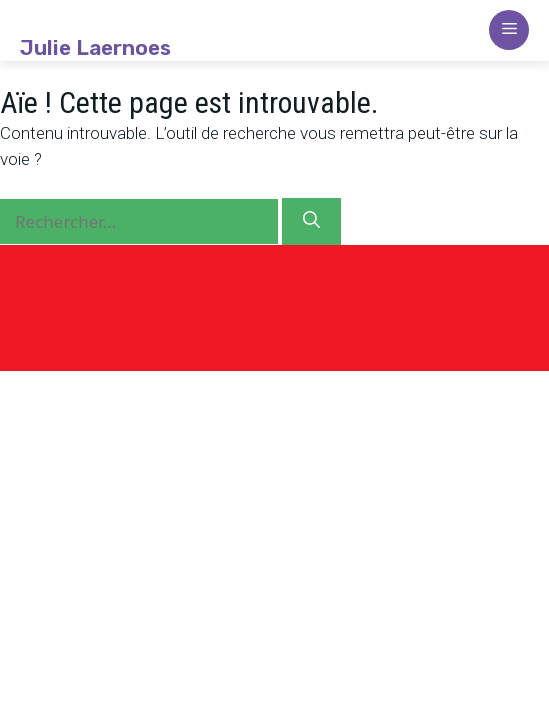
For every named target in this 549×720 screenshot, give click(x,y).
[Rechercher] (311, 222)
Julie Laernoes (95, 48)
